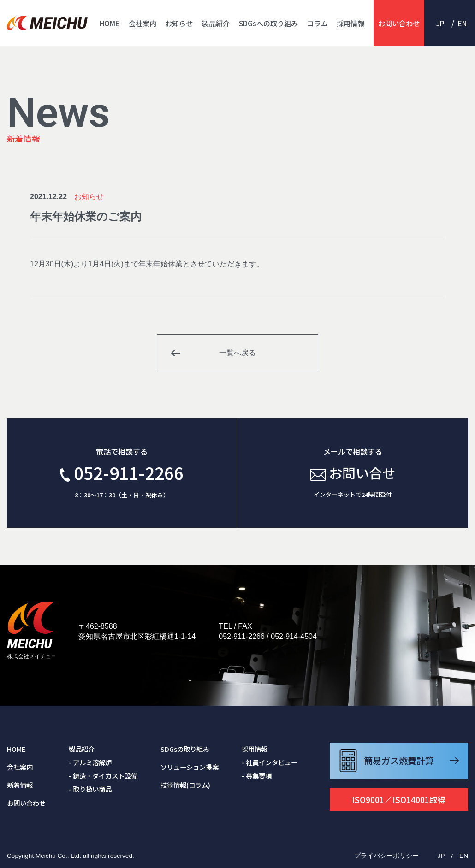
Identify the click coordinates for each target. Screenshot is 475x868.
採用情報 (350, 23)
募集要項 (259, 776)
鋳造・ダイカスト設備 (105, 776)
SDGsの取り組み (185, 749)
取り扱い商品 (92, 789)
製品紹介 (216, 23)
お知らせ (179, 23)
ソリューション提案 (190, 767)
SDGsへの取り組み (268, 23)
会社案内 (142, 23)
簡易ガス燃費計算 (399, 761)
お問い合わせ (399, 23)
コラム (318, 23)
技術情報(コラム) (185, 785)
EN (462, 23)
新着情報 (20, 785)
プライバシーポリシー (386, 856)
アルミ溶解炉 (92, 762)
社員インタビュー (272, 762)
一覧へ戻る (237, 353)
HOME (110, 23)
